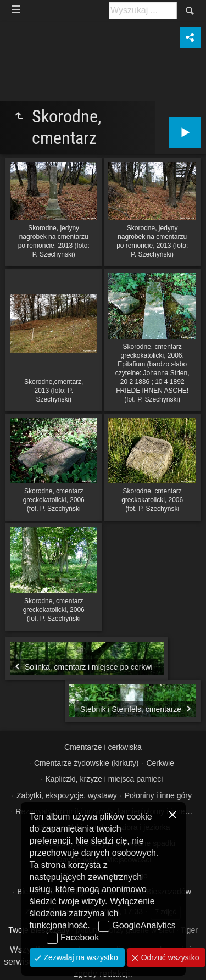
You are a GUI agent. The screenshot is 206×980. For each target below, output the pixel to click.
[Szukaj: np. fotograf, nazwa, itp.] (143, 10)
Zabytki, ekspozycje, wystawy (67, 795)
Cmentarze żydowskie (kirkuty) (87, 763)
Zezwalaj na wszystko (80, 957)
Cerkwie (160, 763)
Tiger (189, 930)
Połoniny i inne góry (158, 795)
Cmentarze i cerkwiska (103, 747)
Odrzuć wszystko (169, 957)
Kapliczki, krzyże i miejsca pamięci (104, 779)
